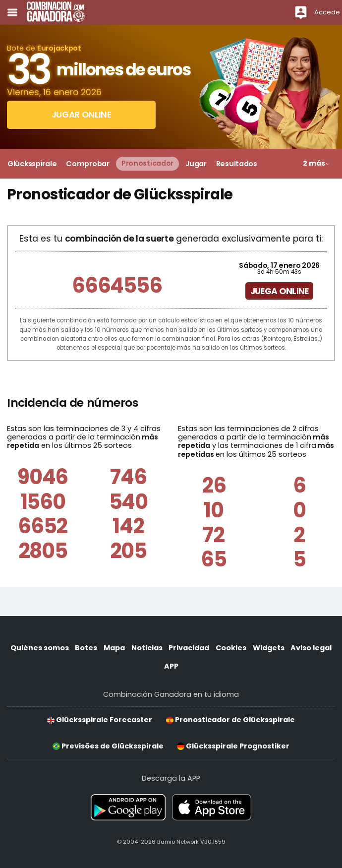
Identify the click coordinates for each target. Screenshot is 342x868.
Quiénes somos (40, 648)
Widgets (269, 648)
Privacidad (189, 648)
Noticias (147, 648)
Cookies (231, 648)
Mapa (114, 648)
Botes (86, 648)
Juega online (280, 291)
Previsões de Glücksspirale (108, 746)
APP (171, 666)
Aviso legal (311, 648)
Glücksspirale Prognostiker (233, 746)
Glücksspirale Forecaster (100, 720)
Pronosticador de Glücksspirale (230, 720)
